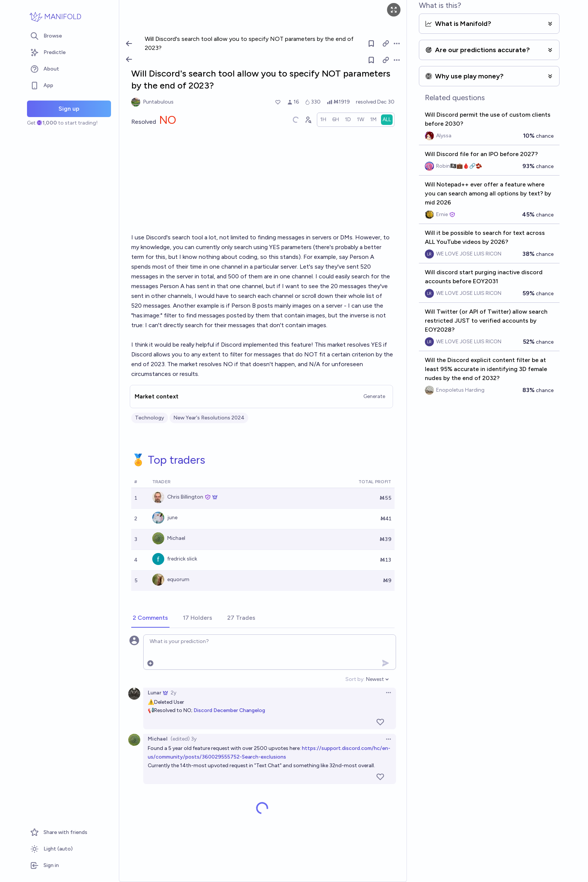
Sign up (69, 109)
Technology (150, 418)
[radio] (323, 120)
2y (173, 693)
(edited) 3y (184, 739)
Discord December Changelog (229, 710)
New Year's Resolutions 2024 (209, 418)
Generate (374, 396)
